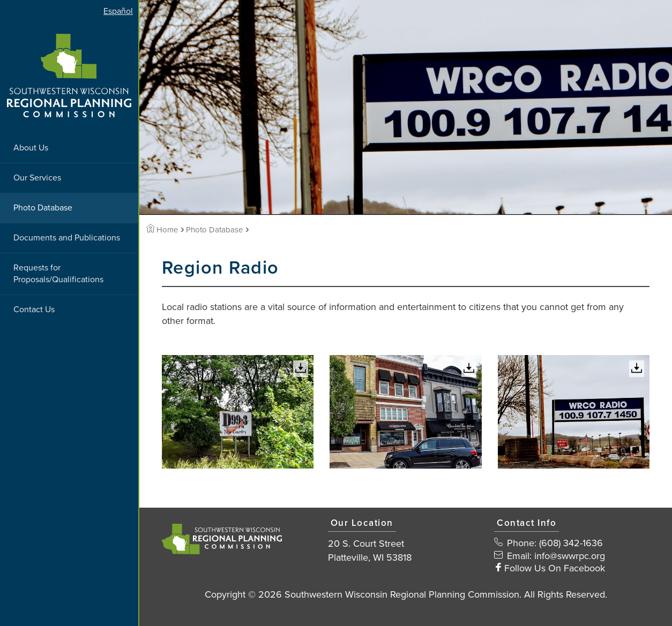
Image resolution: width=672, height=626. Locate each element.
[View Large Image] (238, 412)
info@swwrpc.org (570, 556)
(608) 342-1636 (571, 543)
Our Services (37, 178)
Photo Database (43, 208)
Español (118, 11)
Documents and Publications (67, 238)
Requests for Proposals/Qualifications (58, 274)
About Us (31, 148)
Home (162, 230)
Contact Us (34, 310)
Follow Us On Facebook (555, 568)
